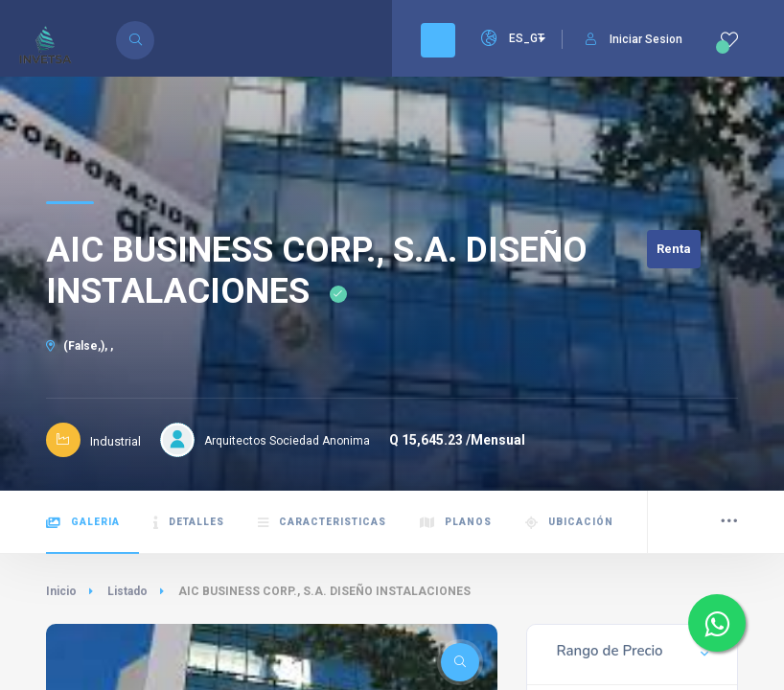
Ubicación (569, 523)
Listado (127, 591)
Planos (456, 523)
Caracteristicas (322, 523)
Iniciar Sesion (634, 39)
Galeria (83, 523)
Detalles (189, 523)
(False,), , (80, 346)
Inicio (61, 591)
